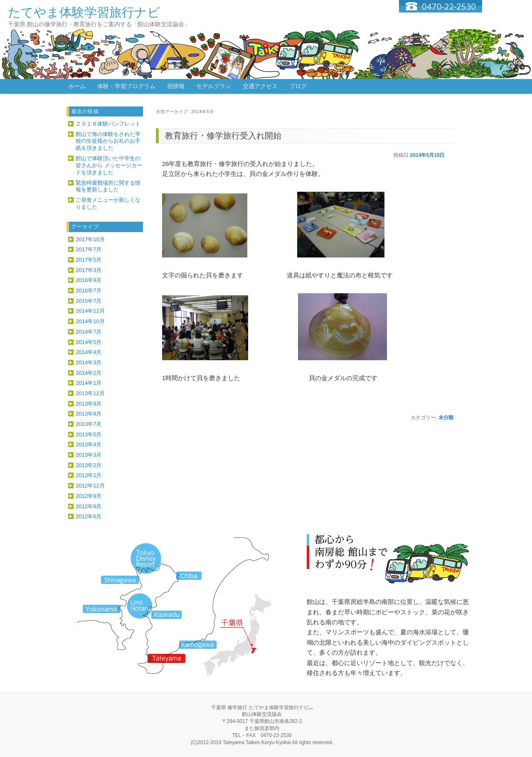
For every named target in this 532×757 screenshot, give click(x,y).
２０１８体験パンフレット (108, 124)
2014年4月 (89, 352)
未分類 (446, 418)
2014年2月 (89, 373)
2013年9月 (89, 404)
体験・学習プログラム (126, 86)
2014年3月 (89, 362)
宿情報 (176, 86)
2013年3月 (89, 455)
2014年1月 (89, 383)
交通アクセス (260, 86)
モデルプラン (214, 86)
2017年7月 (89, 249)
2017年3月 (89, 270)
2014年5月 (89, 342)
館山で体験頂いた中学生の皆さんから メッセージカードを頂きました (109, 165)
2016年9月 (89, 280)
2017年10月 (90, 239)
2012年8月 (89, 506)
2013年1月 (89, 475)
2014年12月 (90, 311)
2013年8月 (89, 414)
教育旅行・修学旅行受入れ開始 (223, 136)
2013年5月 (89, 434)
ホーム (77, 86)
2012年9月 (89, 496)
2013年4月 (89, 444)
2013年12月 (90, 393)
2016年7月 (89, 291)
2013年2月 (89, 465)
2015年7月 (89, 301)
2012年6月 (89, 516)
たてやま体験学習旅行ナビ (84, 12)
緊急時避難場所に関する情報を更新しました (108, 186)
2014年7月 (89, 332)
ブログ (298, 86)
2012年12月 (90, 486)
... (311, 708)
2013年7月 (89, 424)
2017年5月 (89, 260)
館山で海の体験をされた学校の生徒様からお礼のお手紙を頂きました (108, 141)
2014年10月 (90, 321)
